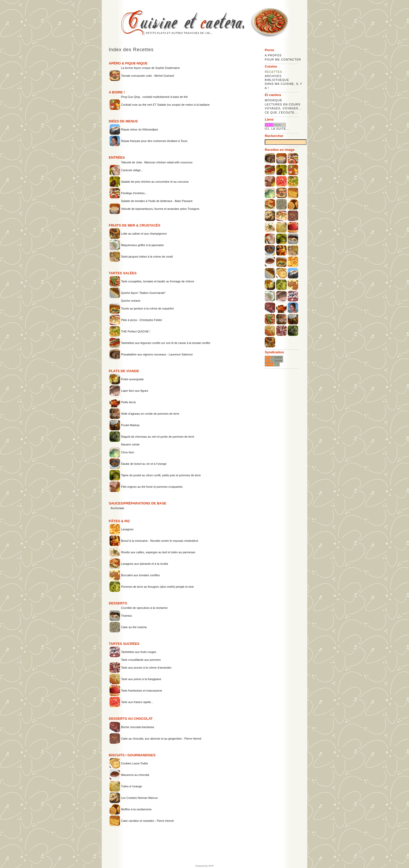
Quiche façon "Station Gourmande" (143, 293)
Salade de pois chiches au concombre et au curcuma (155, 182)
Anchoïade (118, 508)
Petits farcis (128, 402)
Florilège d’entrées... (134, 193)
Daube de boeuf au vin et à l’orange (144, 464)
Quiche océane (131, 301)
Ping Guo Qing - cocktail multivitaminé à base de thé (154, 97)
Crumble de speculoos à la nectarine (144, 608)
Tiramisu (127, 616)
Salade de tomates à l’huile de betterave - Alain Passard (157, 201)
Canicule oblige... (132, 170)
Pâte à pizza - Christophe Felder (142, 320)
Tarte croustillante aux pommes (141, 660)
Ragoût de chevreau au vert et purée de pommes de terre (158, 437)
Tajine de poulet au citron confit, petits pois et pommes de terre (161, 475)
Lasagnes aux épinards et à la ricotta (145, 564)
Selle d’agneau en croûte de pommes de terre (150, 414)
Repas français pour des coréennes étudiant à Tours (154, 141)
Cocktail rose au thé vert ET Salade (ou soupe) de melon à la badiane (165, 105)
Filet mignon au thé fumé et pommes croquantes (152, 487)
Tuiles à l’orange (131, 786)
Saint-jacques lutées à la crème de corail (147, 257)
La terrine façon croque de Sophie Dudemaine (150, 68)
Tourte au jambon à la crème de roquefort (147, 308)
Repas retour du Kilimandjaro (140, 129)
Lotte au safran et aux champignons (144, 234)
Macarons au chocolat (135, 775)
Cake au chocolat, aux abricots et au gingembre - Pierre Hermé (161, 739)
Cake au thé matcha (134, 627)
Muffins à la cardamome (136, 809)
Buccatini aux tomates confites (140, 575)
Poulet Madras (130, 425)
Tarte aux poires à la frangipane (141, 679)
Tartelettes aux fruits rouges (139, 652)
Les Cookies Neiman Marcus (139, 798)
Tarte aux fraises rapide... (137, 702)
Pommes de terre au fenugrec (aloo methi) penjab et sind (157, 587)
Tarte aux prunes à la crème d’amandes (146, 668)
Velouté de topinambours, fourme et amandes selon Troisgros (160, 209)
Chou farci (128, 452)
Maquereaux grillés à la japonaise (142, 245)
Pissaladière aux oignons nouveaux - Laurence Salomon (157, 354)
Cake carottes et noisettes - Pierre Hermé (147, 821)
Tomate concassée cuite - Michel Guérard (148, 76)
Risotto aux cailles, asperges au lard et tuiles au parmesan (158, 552)
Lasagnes (127, 529)
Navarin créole (130, 444)
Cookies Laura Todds (134, 763)
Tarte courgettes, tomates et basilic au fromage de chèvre (158, 281)
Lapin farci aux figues (135, 391)
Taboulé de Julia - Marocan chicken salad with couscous (157, 162)
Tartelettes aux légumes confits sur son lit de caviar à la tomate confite (166, 343)
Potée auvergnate (132, 379)
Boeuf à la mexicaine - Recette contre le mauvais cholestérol (160, 541)
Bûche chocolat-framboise (138, 727)
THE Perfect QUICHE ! (136, 331)
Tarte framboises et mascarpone (142, 691)
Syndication (274, 352)
